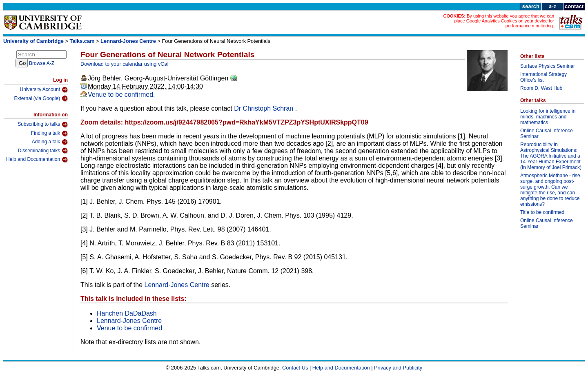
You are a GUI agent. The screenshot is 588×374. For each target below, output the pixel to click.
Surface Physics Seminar (548, 66)
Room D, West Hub (541, 88)
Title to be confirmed (542, 212)
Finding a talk (49, 134)
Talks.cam (82, 41)
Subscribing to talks (43, 125)
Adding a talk (50, 142)
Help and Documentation (37, 160)
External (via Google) (41, 98)
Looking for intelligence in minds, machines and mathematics (548, 117)
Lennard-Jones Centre (128, 41)
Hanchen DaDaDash (127, 313)
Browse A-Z (42, 63)
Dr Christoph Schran (264, 108)
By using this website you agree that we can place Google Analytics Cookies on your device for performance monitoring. (504, 21)
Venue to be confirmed (120, 95)
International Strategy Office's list (543, 77)
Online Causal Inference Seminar (547, 134)
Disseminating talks (43, 151)
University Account (44, 90)
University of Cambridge (33, 41)
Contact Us (295, 368)
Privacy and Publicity (398, 368)
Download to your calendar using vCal (125, 64)
